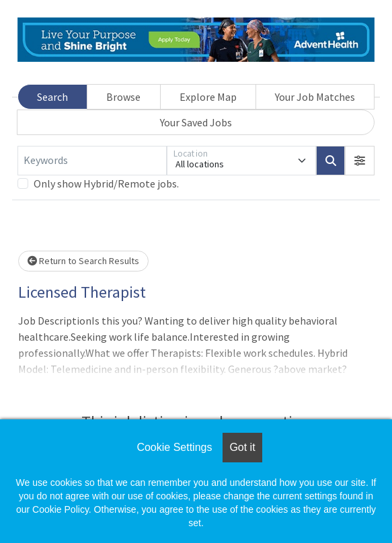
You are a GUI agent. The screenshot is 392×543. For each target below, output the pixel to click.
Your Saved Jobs (196, 122)
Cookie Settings (174, 447)
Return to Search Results (83, 261)
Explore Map (208, 97)
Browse (123, 97)
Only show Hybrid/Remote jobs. (106, 183)
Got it (242, 447)
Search (52, 97)
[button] (360, 161)
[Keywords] (92, 161)
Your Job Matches (315, 97)
